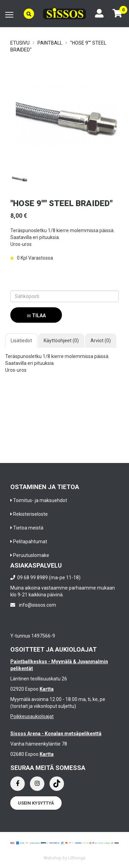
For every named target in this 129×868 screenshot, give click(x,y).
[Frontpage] (64, 13)
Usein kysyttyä (36, 803)
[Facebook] (18, 784)
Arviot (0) (101, 341)
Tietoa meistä (28, 528)
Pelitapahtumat (30, 542)
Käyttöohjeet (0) (61, 341)
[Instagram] (37, 784)
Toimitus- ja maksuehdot (40, 500)
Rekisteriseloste (30, 514)
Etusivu (20, 43)
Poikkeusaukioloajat (32, 716)
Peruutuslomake (31, 555)
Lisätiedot (21, 341)
